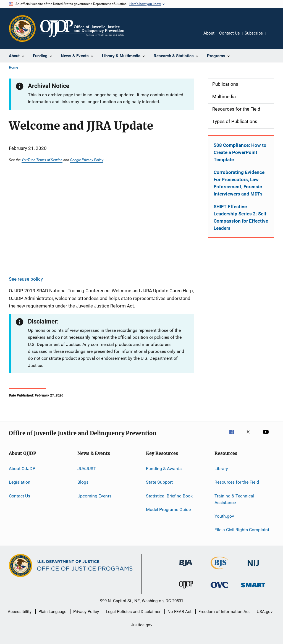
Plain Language (52, 612)
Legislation (20, 482)
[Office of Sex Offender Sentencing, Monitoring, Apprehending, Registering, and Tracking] (253, 588)
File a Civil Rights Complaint (242, 530)
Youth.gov (224, 516)
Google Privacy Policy (87, 160)
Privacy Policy (86, 612)
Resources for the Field (237, 482)
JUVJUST (87, 469)
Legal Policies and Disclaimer (133, 612)
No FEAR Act (180, 612)
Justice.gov (142, 625)
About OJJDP (22, 469)
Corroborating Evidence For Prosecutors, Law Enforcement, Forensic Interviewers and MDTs (239, 183)
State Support (159, 482)
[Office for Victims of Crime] (219, 589)
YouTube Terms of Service (42, 160)
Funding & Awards (164, 469)
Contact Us (230, 33)
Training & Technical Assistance (234, 499)
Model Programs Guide (168, 509)
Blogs (83, 482)
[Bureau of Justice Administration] (186, 567)
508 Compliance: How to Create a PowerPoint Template (240, 152)
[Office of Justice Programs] (22, 28)
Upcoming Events (94, 496)
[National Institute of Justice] (253, 567)
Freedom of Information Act (224, 612)
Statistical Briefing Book (169, 496)
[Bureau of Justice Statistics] (220, 570)
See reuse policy (26, 279)
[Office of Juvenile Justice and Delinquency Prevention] (186, 590)
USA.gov (265, 612)
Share (274, 37)
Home (14, 67)
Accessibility (20, 612)
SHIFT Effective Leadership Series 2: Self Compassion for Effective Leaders (241, 217)
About (209, 33)
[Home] (82, 28)
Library (221, 469)
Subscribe (254, 33)
